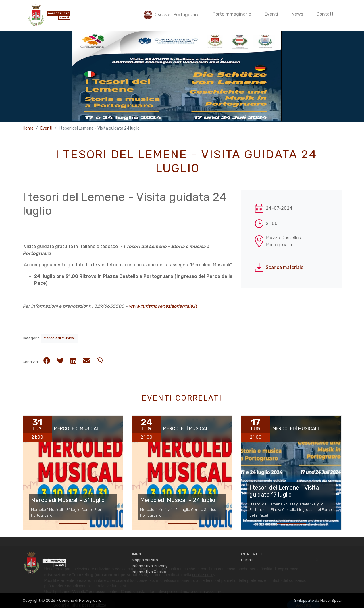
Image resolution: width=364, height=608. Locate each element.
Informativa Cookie (149, 572)
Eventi (46, 128)
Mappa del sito (145, 560)
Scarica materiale (285, 267)
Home (28, 128)
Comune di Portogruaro (80, 600)
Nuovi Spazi (331, 600)
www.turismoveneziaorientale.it (163, 306)
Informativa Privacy (150, 566)
